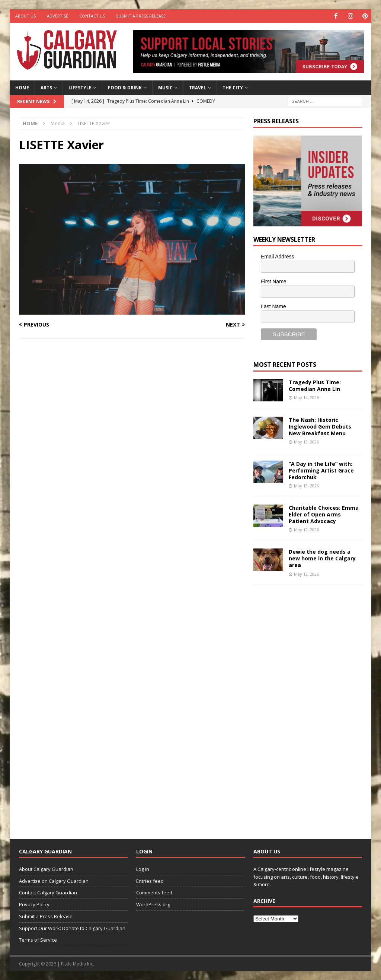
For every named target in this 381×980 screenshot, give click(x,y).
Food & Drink (125, 87)
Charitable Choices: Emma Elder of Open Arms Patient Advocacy (324, 514)
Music (165, 87)
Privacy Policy (34, 904)
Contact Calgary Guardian (48, 892)
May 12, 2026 (306, 529)
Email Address (277, 256)
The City (233, 87)
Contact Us (92, 16)
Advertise (57, 16)
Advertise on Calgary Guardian (54, 880)
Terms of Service (38, 939)
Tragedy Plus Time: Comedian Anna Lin (315, 385)
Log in (143, 869)
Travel (198, 87)
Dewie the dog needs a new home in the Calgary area (322, 558)
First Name (273, 281)
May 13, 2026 (306, 441)
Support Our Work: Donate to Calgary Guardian (72, 928)
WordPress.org (153, 904)
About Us (25, 16)
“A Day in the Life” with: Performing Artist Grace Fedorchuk (321, 470)
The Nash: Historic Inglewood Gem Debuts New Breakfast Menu (320, 426)
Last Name (273, 306)
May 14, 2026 (306, 397)
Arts (46, 87)
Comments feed (154, 892)
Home (22, 87)
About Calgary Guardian (46, 869)
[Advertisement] (309, 706)
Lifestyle (80, 87)
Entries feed (150, 880)
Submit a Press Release (141, 16)
